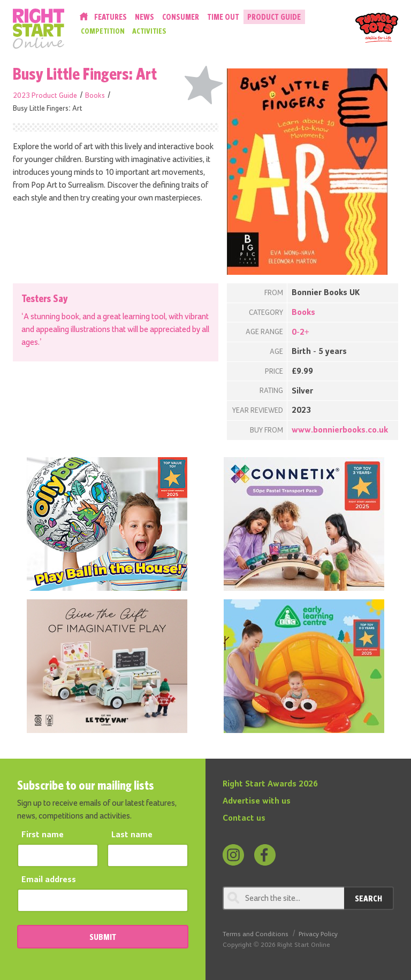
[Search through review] (283, 898)
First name (43, 835)
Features (111, 17)
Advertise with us (257, 801)
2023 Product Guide (45, 96)
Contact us (244, 819)
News (144, 17)
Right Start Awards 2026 (270, 784)
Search (368, 898)
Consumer (181, 17)
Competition (103, 31)
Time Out (223, 17)
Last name (132, 835)
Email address (49, 880)
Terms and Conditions (256, 934)
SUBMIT (103, 937)
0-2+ (300, 333)
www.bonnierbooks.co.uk (340, 430)
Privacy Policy (318, 934)
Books (95, 96)
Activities (149, 31)
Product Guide (274, 17)
